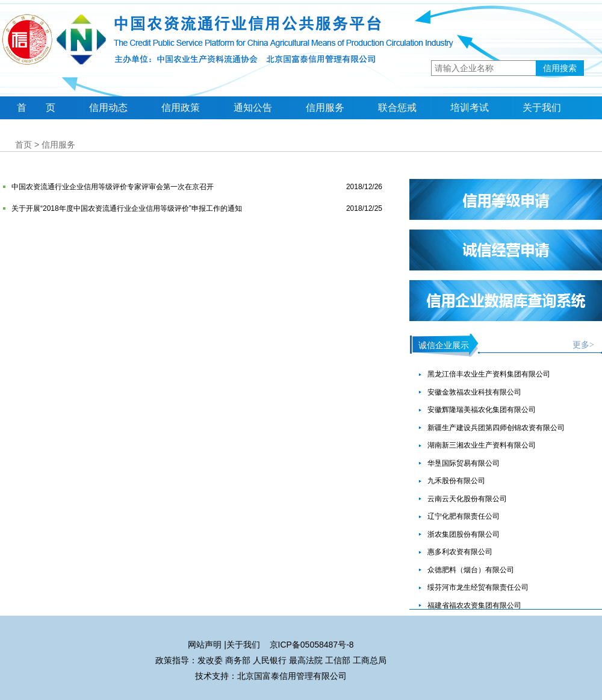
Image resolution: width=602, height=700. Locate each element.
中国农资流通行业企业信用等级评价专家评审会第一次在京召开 (113, 187)
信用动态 (108, 108)
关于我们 (542, 108)
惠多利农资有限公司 (460, 552)
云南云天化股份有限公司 (467, 499)
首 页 (36, 108)
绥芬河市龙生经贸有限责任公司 (478, 587)
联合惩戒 (397, 108)
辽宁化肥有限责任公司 (464, 516)
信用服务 (325, 108)
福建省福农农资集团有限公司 (474, 605)
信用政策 (181, 108)
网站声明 (205, 645)
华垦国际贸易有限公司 (464, 463)
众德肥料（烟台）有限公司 (471, 570)
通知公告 (253, 108)
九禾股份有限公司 (456, 481)
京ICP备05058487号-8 (312, 645)
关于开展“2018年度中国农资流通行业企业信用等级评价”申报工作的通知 (127, 208)
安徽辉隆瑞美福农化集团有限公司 (482, 410)
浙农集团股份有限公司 (464, 534)
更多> (583, 345)
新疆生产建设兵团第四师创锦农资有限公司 (496, 428)
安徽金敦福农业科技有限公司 (474, 392)
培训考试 (470, 108)
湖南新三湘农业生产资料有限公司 (482, 445)
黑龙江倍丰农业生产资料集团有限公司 (489, 374)
